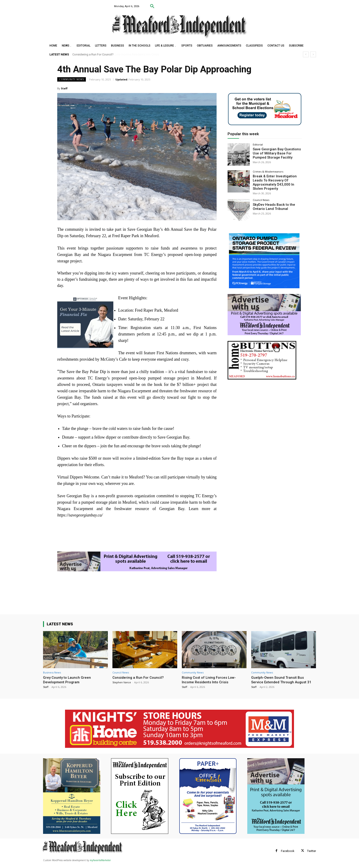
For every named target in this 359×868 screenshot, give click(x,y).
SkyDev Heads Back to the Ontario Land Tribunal (272, 205)
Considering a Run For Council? (139, 677)
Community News (72, 79)
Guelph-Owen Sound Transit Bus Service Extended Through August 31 (281, 682)
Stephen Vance (122, 682)
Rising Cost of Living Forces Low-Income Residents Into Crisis (118, 54)
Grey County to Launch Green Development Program (68, 680)
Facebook (288, 856)
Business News (52, 672)
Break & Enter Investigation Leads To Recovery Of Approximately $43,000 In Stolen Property (277, 182)
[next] (313, 54)
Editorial (258, 144)
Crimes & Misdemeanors (268, 172)
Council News (261, 199)
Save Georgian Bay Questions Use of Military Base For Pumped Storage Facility (275, 153)
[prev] (306, 54)
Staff (64, 88)
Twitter (311, 856)
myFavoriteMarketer (100, 865)
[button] (152, 6)
